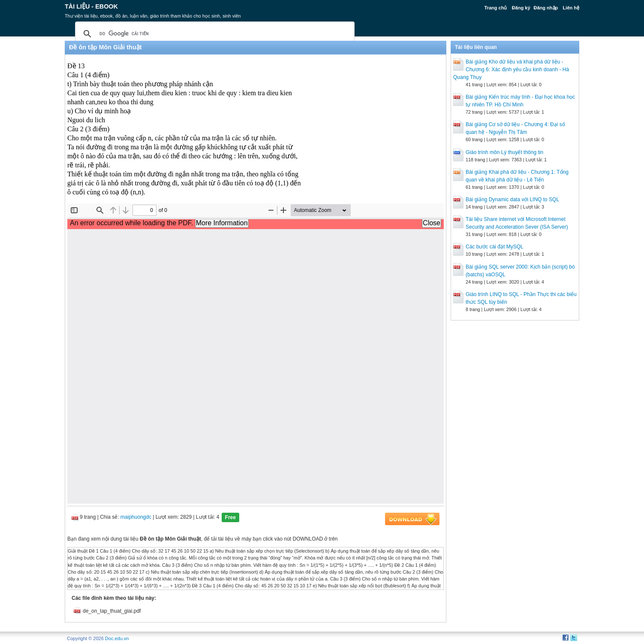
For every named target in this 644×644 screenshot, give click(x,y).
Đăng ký (521, 8)
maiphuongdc (136, 517)
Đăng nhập (546, 8)
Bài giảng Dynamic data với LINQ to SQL (512, 200)
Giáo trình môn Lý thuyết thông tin (504, 152)
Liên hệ (571, 8)
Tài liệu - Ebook (91, 6)
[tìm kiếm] (214, 34)
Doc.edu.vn (117, 638)
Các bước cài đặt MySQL (495, 247)
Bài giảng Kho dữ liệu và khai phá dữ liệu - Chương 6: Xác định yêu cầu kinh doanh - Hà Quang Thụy (511, 70)
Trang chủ (496, 8)
